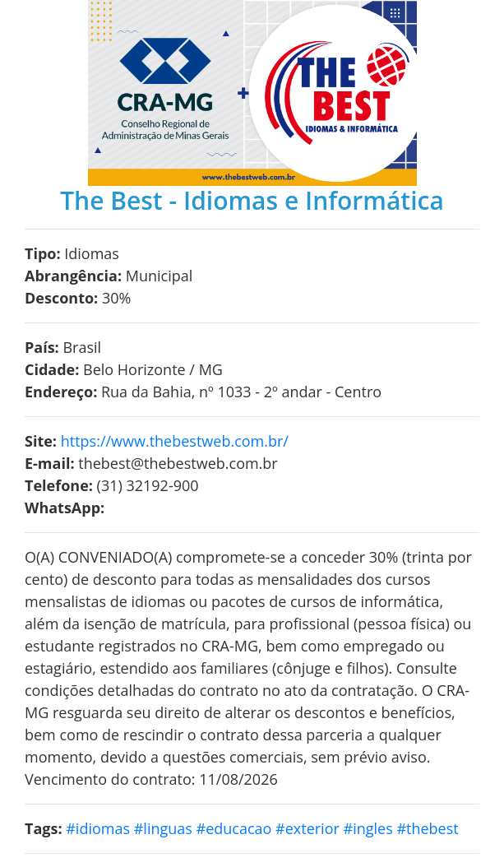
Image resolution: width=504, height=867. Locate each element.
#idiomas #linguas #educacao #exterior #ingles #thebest (262, 828)
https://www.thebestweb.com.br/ (175, 441)
